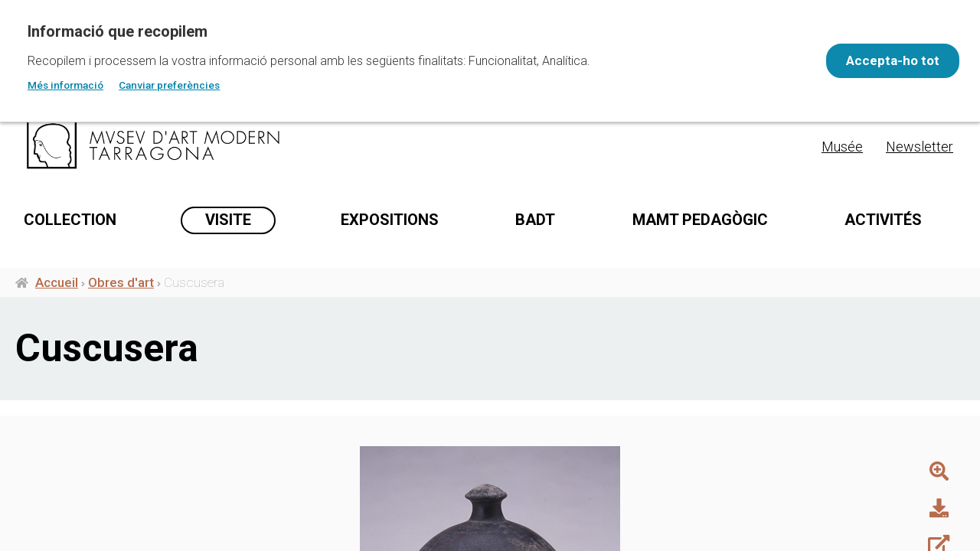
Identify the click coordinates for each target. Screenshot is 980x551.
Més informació (65, 85)
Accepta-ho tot (885, 60)
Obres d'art (121, 289)
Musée (842, 147)
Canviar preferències (169, 85)
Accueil (57, 289)
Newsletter (920, 147)
